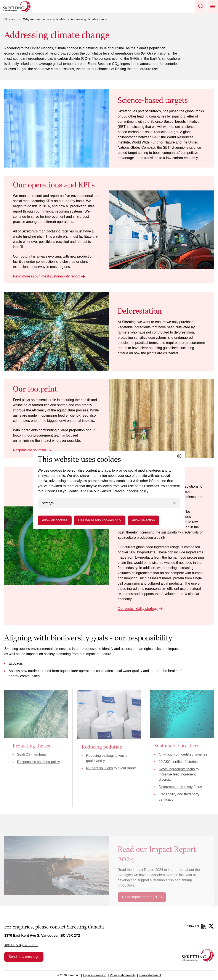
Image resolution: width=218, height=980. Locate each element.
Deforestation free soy (176, 787)
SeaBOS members (31, 754)
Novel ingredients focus (177, 769)
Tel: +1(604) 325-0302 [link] (21, 945)
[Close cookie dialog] (179, 456)
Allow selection (143, 520)
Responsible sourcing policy (38, 762)
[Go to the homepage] (198, 955)
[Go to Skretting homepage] (17, 6)
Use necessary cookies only (99, 520)
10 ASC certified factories (178, 762)
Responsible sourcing (30, 450)
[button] (201, 6)
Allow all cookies (55, 520)
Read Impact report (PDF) (142, 897)
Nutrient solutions (99, 768)
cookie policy (139, 491)
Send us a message (24, 957)
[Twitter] (211, 926)
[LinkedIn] (204, 926)
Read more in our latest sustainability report (46, 276)
